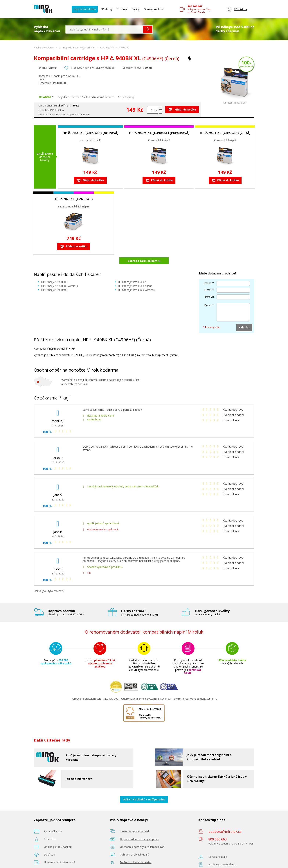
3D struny (106, 9)
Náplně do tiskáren (85, 9)
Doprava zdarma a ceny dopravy (139, 829)
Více (42, 79)
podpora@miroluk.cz (225, 822)
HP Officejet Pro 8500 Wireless (136, 280)
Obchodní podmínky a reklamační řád (142, 837)
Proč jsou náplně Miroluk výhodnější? (93, 68)
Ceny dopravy (126, 97)
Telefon (209, 287)
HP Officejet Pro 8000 (54, 272)
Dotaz (208, 295)
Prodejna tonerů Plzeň (222, 855)
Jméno (208, 273)
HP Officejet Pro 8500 (54, 280)
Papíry (135, 9)
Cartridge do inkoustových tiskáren (77, 48)
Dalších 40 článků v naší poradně (144, 790)
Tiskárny (122, 9)
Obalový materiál (154, 9)
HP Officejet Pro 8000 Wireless (60, 276)
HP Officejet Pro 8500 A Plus (135, 276)
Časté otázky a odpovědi (135, 822)
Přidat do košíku (182, 110)
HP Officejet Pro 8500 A (132, 272)
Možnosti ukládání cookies (136, 852)
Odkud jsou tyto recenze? (49, 581)
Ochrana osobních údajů (135, 845)
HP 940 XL (124, 48)
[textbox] (105, 29)
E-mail (208, 280)
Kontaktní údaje (218, 847)
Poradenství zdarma (132, 860)
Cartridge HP (107, 48)
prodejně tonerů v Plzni (126, 370)
